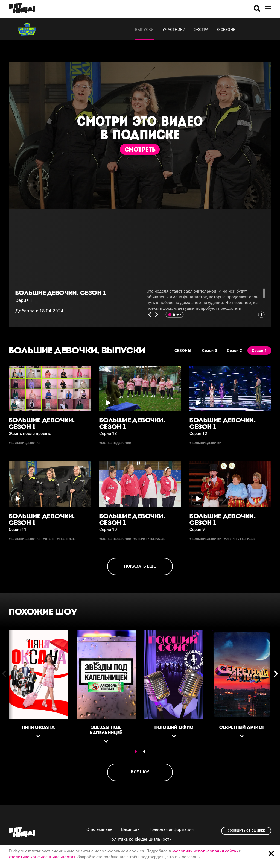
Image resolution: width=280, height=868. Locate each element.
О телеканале (99, 829)
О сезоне (226, 30)
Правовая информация (171, 829)
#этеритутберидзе (59, 539)
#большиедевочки (25, 443)
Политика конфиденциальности (140, 839)
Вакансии (130, 829)
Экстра (201, 30)
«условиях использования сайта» (205, 851)
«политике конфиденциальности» (42, 857)
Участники (174, 30)
